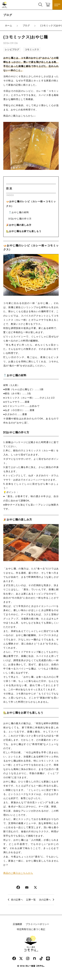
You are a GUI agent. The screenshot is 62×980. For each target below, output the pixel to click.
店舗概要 (17, 924)
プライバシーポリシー (37, 924)
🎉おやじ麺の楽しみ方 (19, 225)
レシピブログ (12, 49)
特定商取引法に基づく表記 (31, 929)
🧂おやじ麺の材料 (19, 212)
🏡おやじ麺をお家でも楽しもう (24, 231)
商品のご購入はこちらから (18, 873)
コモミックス (32, 49)
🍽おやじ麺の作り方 (20, 219)
